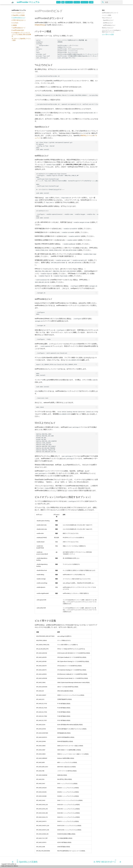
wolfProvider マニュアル (19, 10)
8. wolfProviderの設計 (18, 30)
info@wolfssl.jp (40, 25)
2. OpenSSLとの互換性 (18, 15)
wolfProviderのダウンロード (110, 13)
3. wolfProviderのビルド (19, 18)
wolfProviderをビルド (109, 25)
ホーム (58, 2)
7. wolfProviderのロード (19, 28)
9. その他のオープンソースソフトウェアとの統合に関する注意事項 (21, 34)
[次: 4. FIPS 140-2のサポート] (107, 861)
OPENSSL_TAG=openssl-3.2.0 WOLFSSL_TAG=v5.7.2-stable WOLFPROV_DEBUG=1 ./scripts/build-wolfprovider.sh (67, 95)
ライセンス (77, 2)
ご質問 (91, 2)
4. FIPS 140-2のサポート (19, 20)
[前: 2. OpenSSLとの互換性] (25, 861)
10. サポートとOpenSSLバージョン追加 (21, 39)
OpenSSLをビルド (108, 20)
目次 (103, 10)
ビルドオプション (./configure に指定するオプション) (111, 31)
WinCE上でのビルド (108, 28)
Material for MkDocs (13, 866)
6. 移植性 (14, 25)
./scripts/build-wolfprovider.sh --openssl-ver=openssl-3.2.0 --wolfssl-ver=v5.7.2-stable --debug (67, 104)
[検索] (112, 2)
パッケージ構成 (106, 15)
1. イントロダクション (18, 13)
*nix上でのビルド (107, 18)
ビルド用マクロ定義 (108, 34)
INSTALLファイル (87, 136)
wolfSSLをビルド (108, 23)
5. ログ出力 (15, 23)
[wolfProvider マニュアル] (13, 2)
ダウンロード (69, 2)
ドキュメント (85, 2)
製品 (63, 2)
